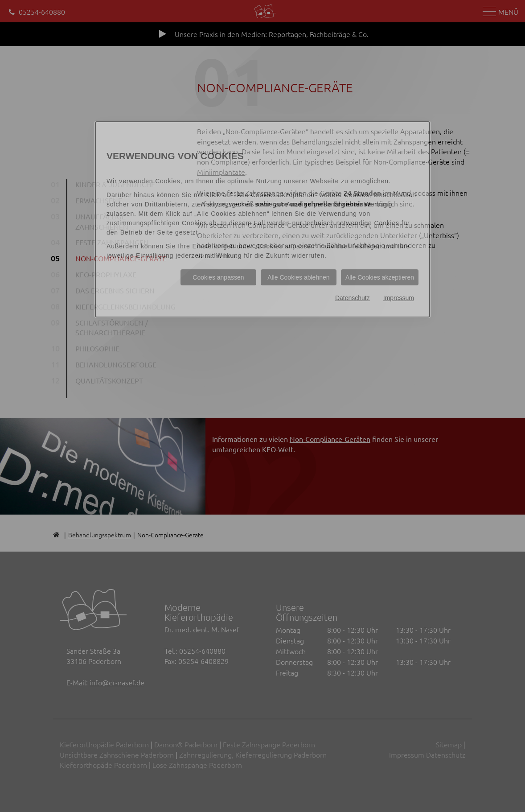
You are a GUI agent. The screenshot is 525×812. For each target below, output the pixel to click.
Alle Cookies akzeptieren (380, 277)
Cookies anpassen (218, 277)
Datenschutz (353, 298)
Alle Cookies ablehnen (298, 277)
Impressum (399, 298)
